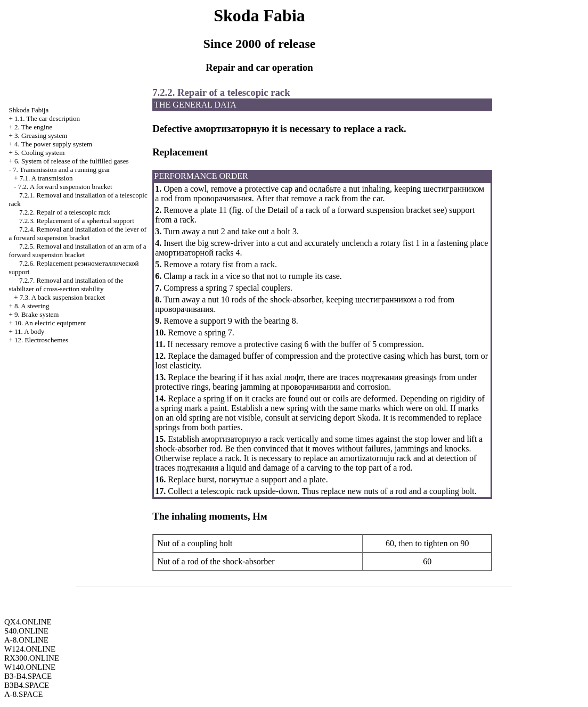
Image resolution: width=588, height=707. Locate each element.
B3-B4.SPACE (28, 676)
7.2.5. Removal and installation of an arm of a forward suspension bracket (77, 250)
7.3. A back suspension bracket (62, 297)
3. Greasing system (41, 135)
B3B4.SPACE (27, 685)
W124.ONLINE (30, 649)
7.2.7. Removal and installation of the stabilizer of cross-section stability (66, 285)
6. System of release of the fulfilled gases (71, 161)
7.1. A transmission (46, 178)
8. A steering (32, 306)
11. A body (29, 331)
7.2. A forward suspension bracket (65, 187)
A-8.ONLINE (26, 640)
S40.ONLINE (26, 631)
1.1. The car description (47, 118)
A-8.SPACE (23, 694)
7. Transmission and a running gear (62, 170)
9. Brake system (36, 314)
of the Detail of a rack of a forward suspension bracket (337, 210)
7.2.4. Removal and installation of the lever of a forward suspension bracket (77, 233)
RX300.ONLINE (32, 658)
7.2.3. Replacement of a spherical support (77, 221)
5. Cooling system (39, 153)
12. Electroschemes (41, 340)
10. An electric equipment (50, 323)
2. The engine (33, 127)
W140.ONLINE (30, 667)
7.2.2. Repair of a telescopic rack (65, 212)
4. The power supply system (53, 144)
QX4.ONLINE (28, 622)
